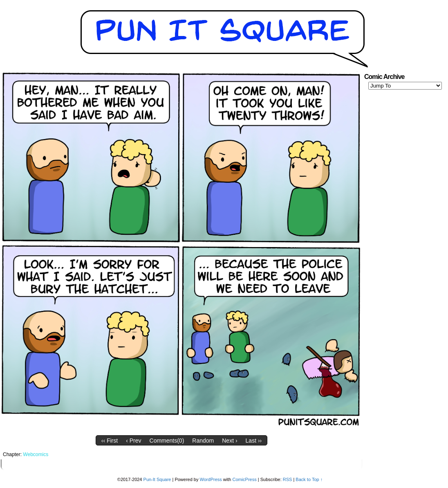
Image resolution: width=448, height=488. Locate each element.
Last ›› (254, 441)
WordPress (211, 479)
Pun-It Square (157, 479)
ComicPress (244, 479)
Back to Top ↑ (309, 479)
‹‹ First (110, 441)
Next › (230, 441)
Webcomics (36, 454)
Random (203, 441)
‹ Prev (133, 441)
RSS (288, 479)
